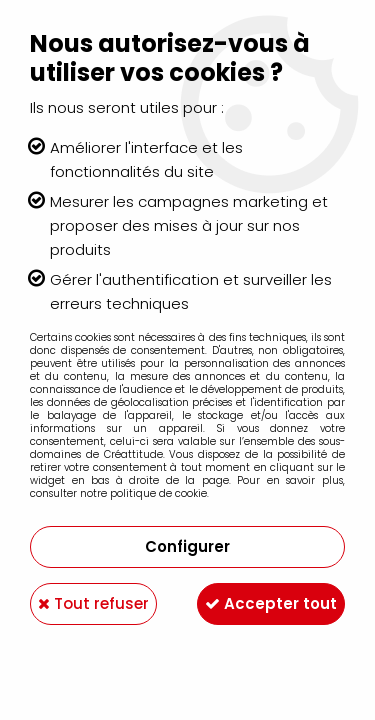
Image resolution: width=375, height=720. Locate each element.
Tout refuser (93, 603)
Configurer (187, 546)
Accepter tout (271, 603)
